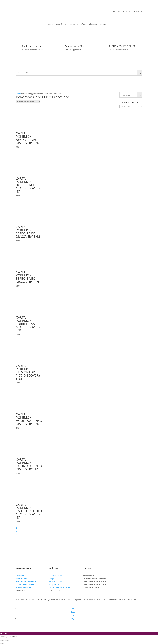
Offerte (84, 24)
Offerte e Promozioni (58, 576)
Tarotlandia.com (56, 581)
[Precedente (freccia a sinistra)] (1, 643)
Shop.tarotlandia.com (58, 584)
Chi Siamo (93, 24)
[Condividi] (6, 640)
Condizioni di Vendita (25, 584)
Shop (58, 24)
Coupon (52, 578)
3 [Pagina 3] (16, 531)
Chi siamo (20, 576)
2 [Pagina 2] (16, 528)
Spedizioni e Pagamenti (26, 581)
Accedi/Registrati (120, 11)
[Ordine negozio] (28, 102)
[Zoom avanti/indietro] (1, 640)
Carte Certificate (72, 24)
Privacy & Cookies (23, 587)
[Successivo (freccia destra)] (3, 643)
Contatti (103, 24)
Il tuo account (22, 578)
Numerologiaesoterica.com (60, 587)
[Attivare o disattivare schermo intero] (3, 640)
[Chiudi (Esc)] (8, 640)
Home (51, 24)
